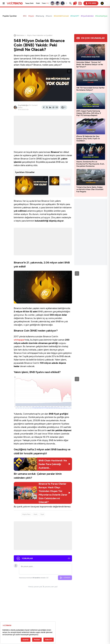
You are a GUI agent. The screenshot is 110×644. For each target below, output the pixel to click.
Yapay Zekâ (29, 3)
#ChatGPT (75, 16)
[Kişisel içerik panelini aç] (80, 3)
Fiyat (42, 514)
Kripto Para (26, 514)
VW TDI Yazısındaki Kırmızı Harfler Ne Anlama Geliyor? (90, 89)
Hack (35, 514)
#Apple (31, 16)
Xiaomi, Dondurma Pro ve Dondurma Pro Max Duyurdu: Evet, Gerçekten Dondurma (90, 164)
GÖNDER (65, 578)
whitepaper (19, 340)
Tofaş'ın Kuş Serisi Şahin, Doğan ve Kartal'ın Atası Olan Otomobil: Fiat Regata (90, 189)
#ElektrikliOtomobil (61, 16)
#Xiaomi (49, 16)
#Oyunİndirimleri (87, 16)
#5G (25, 16)
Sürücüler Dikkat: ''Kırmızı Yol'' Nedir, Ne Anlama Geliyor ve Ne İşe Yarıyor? (90, 64)
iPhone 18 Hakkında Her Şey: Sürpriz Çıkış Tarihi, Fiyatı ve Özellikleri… (88, 138)
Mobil (38, 3)
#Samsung (40, 16)
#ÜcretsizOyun (101, 16)
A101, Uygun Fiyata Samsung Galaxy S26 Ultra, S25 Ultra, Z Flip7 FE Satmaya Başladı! (89, 113)
